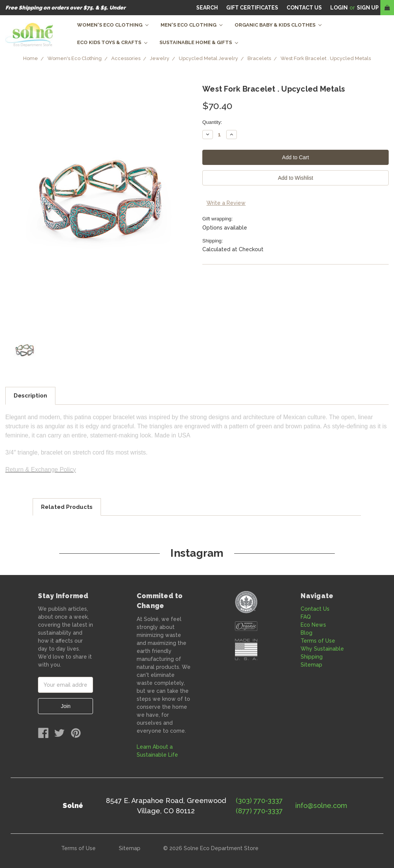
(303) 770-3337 (259, 801)
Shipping (312, 657)
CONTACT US (304, 8)
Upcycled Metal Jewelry (208, 58)
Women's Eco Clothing (113, 25)
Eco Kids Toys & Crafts (112, 42)
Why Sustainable (322, 649)
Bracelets (259, 58)
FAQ (306, 617)
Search (207, 8)
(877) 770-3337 (259, 811)
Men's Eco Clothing (191, 25)
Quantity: (212, 122)
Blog (307, 633)
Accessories (126, 58)
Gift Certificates (252, 8)
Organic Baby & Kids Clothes (278, 25)
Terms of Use (318, 641)
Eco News (313, 625)
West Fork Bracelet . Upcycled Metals (326, 58)
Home (31, 58)
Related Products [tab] (67, 507)
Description (30, 396)
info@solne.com (321, 805)
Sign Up (368, 8)
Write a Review (226, 203)
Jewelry (160, 58)
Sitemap (311, 665)
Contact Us (315, 609)
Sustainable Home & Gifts (199, 42)
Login (339, 8)
